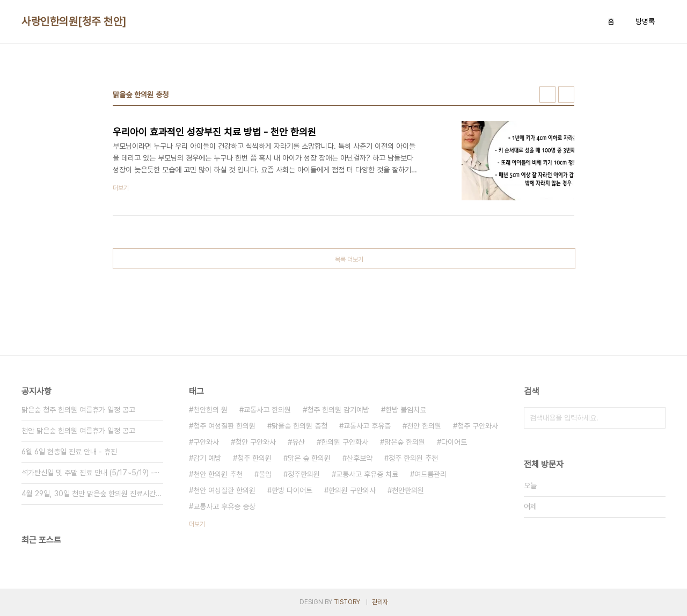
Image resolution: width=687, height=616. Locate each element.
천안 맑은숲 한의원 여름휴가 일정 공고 (78, 431)
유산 (298, 442)
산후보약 (360, 458)
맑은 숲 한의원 (309, 458)
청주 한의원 (254, 458)
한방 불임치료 (406, 410)
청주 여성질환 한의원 (224, 426)
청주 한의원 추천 (413, 458)
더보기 (197, 524)
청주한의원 (304, 474)
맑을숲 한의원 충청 (299, 426)
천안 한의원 (424, 426)
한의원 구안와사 (352, 490)
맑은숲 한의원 (405, 442)
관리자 (380, 602)
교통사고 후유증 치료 (367, 474)
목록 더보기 (349, 259)
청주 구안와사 (478, 426)
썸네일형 (547, 95)
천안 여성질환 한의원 (224, 490)
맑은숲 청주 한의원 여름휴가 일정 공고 (78, 410)
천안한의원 (408, 490)
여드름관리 (430, 474)
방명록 (645, 21)
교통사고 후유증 (367, 426)
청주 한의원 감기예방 (338, 410)
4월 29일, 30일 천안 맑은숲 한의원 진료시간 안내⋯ (92, 494)
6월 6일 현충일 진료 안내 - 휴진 (69, 452)
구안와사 (206, 442)
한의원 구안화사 (345, 442)
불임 (265, 474)
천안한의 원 (210, 410)
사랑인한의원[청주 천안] (74, 21)
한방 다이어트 (292, 490)
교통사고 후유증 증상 (224, 506)
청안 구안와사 (255, 442)
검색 (655, 418)
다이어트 (454, 442)
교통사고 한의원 (267, 410)
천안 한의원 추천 (218, 474)
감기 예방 (207, 458)
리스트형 (566, 95)
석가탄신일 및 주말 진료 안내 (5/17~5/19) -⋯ (91, 473)
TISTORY (347, 602)
